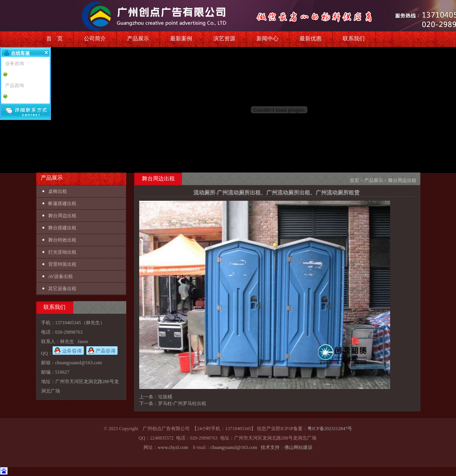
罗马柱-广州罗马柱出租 (182, 403)
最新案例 (181, 39)
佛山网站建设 (298, 447)
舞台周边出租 (62, 216)
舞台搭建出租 (62, 228)
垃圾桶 (165, 397)
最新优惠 (311, 39)
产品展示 (138, 39)
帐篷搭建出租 (62, 203)
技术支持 (270, 447)
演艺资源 (224, 39)
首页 (354, 180)
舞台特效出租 (62, 240)
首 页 (55, 39)
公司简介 (95, 39)
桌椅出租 (58, 191)
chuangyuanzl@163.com (234, 447)
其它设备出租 (62, 289)
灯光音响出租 (62, 252)
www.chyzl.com (173, 447)
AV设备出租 (61, 276)
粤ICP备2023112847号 (330, 429)
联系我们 (354, 39)
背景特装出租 (62, 264)
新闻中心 (267, 39)
